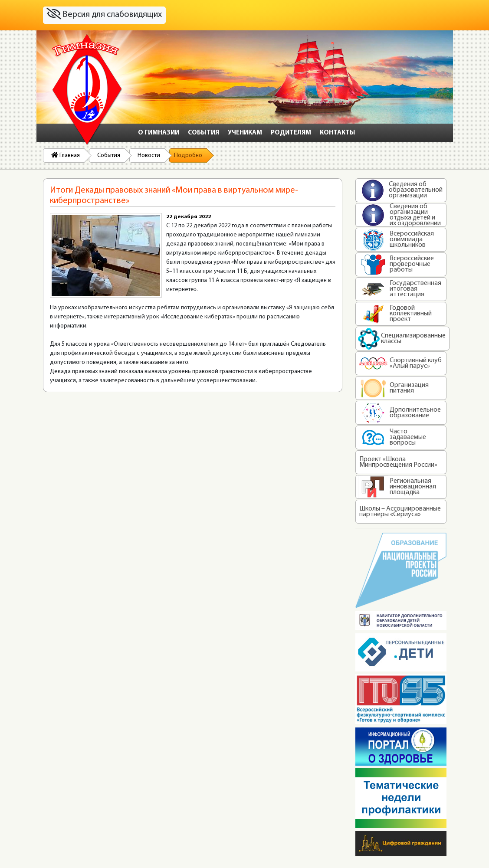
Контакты (338, 133)
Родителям (291, 133)
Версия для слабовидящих (104, 14)
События (203, 133)
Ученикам (245, 133)
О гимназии (159, 133)
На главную (87, 90)
